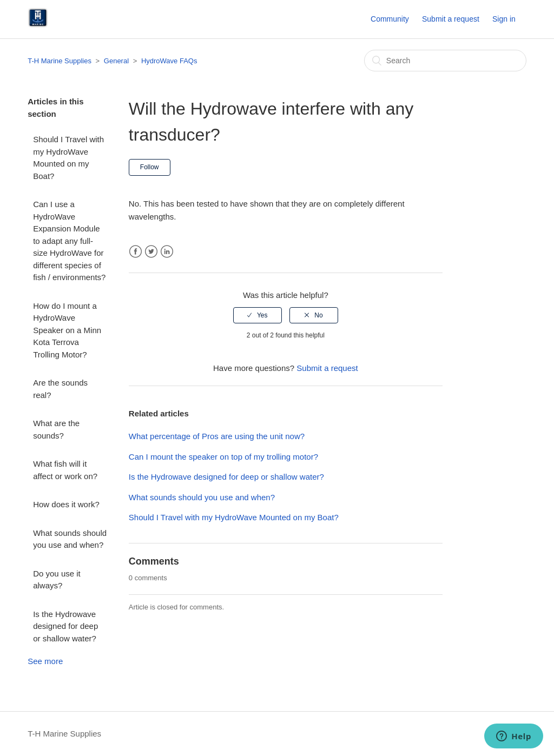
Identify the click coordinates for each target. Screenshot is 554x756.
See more (45, 661)
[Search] (445, 61)
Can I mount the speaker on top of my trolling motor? (223, 457)
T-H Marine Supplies (60, 61)
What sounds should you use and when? (70, 539)
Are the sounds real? (60, 389)
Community (390, 19)
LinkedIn (167, 252)
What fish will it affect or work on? (65, 470)
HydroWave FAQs (169, 61)
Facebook (136, 252)
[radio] (258, 315)
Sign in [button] (504, 19)
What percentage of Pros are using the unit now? (217, 436)
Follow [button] (150, 167)
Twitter (151, 252)
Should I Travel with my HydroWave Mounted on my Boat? (68, 158)
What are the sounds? (56, 429)
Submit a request (451, 19)
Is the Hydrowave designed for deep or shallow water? (65, 626)
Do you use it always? (57, 580)
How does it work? (66, 504)
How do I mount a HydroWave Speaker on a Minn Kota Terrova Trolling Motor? (67, 330)
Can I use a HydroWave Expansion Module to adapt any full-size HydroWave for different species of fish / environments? (69, 241)
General (116, 61)
